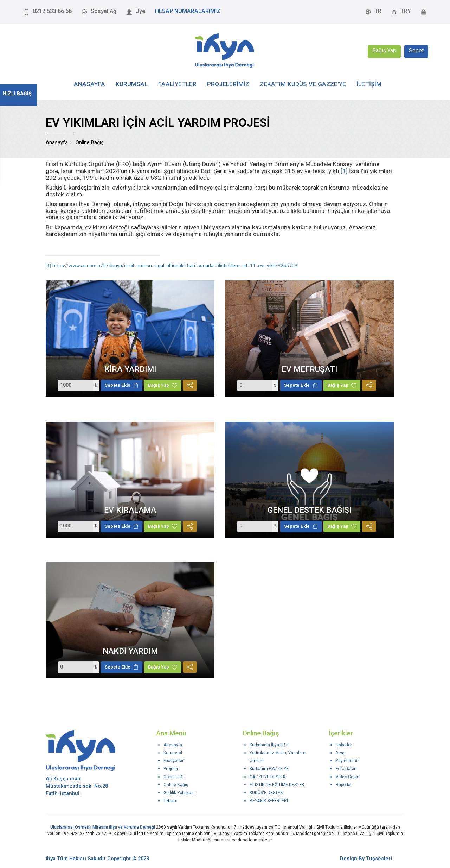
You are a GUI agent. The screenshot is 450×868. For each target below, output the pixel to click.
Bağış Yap (384, 52)
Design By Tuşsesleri (366, 859)
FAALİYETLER (177, 85)
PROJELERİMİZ (228, 85)
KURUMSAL (132, 85)
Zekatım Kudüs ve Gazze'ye (303, 85)
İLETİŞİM (369, 85)
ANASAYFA (89, 85)
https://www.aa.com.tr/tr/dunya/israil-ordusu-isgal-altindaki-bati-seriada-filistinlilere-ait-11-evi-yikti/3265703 (175, 266)
